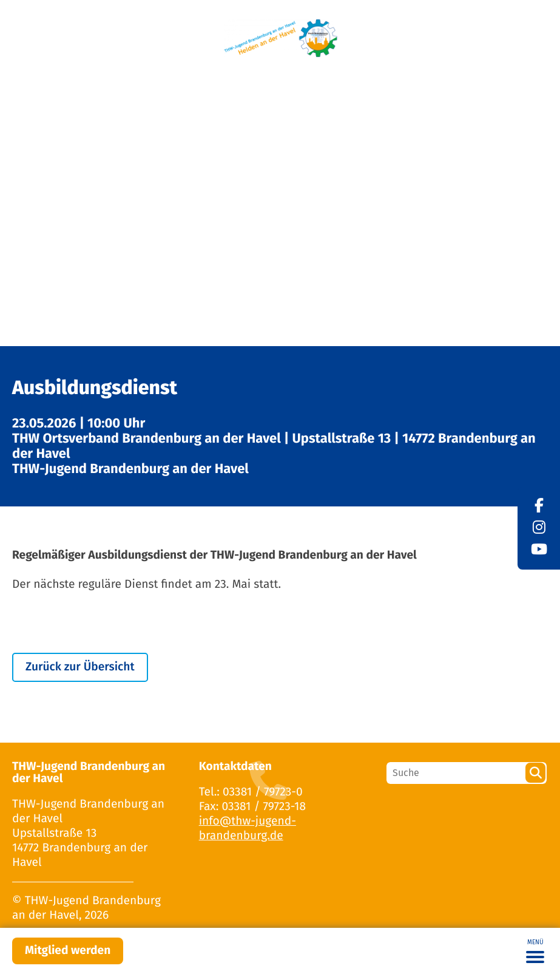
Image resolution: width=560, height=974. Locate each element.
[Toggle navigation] (535, 951)
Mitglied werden (68, 951)
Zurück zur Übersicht (80, 667)
